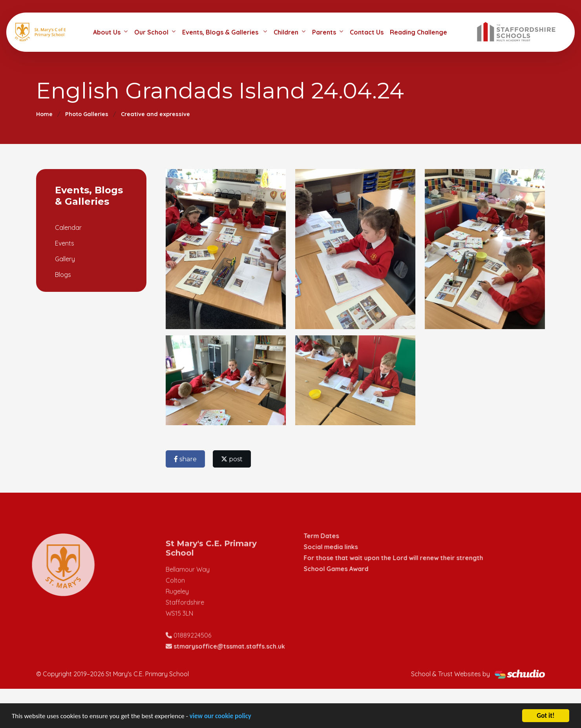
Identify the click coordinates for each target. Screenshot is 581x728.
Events (63, 243)
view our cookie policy (220, 717)
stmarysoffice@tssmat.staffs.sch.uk (229, 660)
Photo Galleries (87, 114)
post (233, 459)
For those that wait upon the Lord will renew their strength (407, 558)
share (186, 459)
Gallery (64, 259)
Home (44, 114)
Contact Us (367, 32)
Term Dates (335, 536)
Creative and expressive (155, 114)
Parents (324, 32)
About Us (107, 32)
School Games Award (350, 569)
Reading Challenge (418, 32)
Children (286, 32)
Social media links (344, 547)
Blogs (62, 275)
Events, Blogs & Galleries (221, 32)
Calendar (67, 227)
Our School (151, 32)
